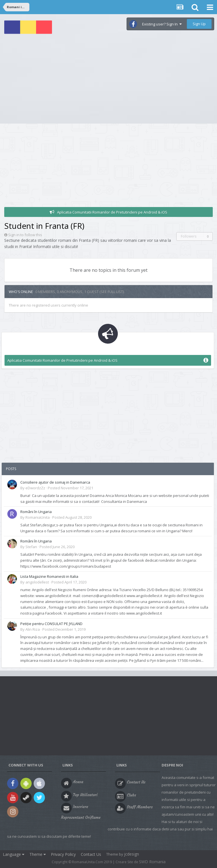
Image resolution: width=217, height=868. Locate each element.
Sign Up (199, 24)
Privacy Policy (63, 854)
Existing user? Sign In (162, 24)
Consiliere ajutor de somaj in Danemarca (55, 482)
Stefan (31, 547)
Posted (70, 488)
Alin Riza (33, 629)
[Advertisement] (108, 81)
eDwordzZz (35, 488)
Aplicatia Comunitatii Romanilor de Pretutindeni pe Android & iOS (112, 212)
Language (14, 854)
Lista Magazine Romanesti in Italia (49, 576)
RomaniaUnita (38, 517)
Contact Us (91, 854)
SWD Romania (152, 862)
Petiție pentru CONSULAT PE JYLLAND (51, 624)
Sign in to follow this (25, 235)
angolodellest (37, 582)
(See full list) (112, 292)
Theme (38, 854)
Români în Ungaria (36, 512)
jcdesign (132, 854)
